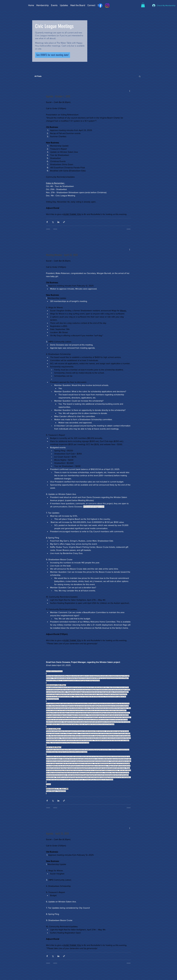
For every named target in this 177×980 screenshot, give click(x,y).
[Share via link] (64, 222)
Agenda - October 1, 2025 (58, 96)
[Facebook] (100, 5)
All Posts (38, 76)
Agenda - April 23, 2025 (57, 834)
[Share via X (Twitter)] (53, 222)
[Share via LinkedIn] (58, 222)
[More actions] (130, 91)
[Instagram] (107, 5)
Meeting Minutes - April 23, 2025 (62, 255)
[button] (143, 5)
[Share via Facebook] (47, 222)
